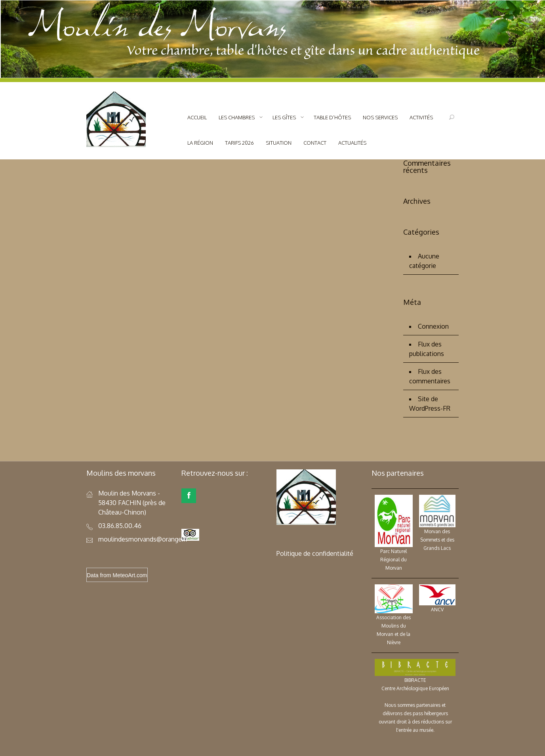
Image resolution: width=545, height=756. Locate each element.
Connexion (433, 326)
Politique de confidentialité (315, 553)
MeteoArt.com (130, 575)
